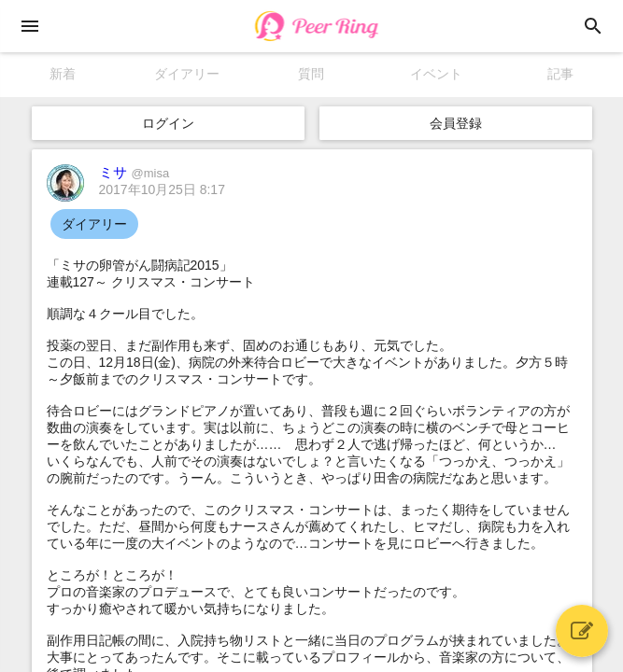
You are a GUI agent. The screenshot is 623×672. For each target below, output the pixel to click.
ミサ (135, 172)
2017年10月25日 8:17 (162, 189)
